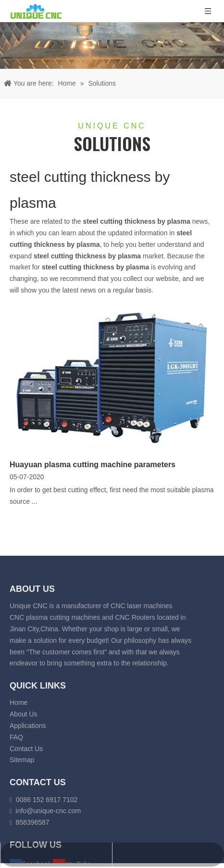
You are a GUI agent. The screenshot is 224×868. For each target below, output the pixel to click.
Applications (28, 726)
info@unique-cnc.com (49, 811)
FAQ (16, 737)
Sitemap (22, 760)
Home (19, 702)
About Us (24, 714)
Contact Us (26, 749)
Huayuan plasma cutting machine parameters (93, 465)
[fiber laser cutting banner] (112, 45)
